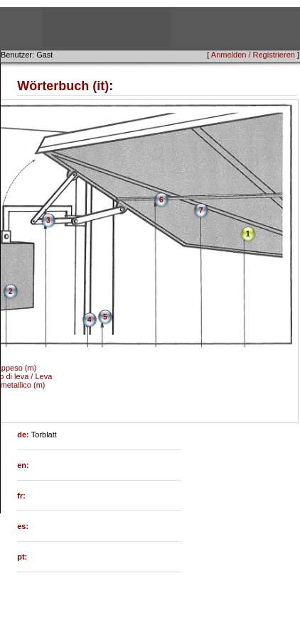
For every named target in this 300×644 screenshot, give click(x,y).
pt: (22, 557)
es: (23, 526)
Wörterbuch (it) (63, 86)
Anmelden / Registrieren (253, 55)
